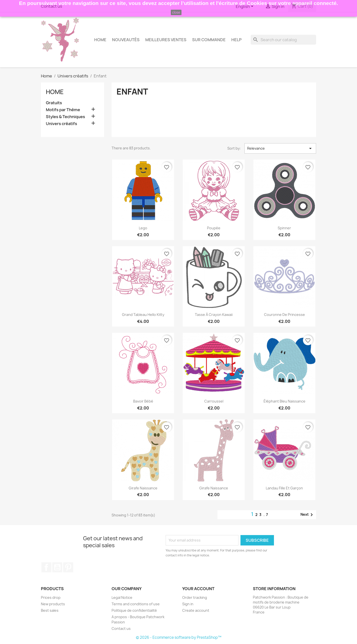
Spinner (284, 228)
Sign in (188, 604)
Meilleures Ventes (166, 40)
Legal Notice (122, 597)
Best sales (50, 610)
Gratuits (54, 103)
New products (53, 604)
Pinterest (68, 567)
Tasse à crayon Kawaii (214, 315)
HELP (236, 40)
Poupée (214, 228)
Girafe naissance (143, 488)
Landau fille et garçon (284, 488)
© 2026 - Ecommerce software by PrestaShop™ (179, 637)
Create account (196, 610)
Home (100, 40)
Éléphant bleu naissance (284, 401)
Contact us (121, 628)
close (176, 12)
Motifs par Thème (63, 110)
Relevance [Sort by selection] (280, 148)
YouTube (57, 567)
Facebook (46, 567)
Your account (198, 589)
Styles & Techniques (65, 117)
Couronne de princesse (284, 315)
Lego (143, 228)
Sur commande (209, 40)
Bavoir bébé (143, 401)
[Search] (283, 40)
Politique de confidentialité (134, 610)
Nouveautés (126, 40)
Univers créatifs (61, 124)
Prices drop (51, 597)
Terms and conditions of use (136, 604)
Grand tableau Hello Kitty (143, 315)
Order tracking (195, 597)
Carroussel (214, 401)
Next (308, 515)
